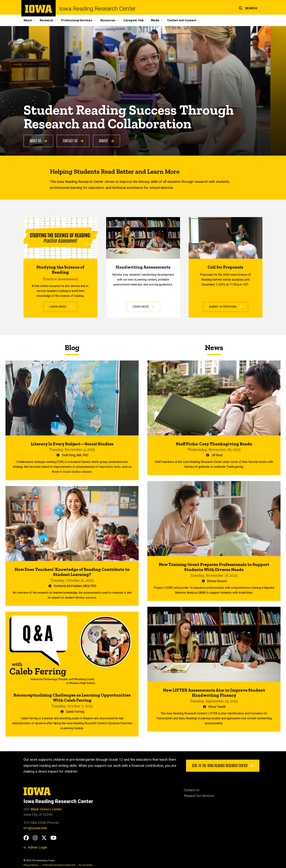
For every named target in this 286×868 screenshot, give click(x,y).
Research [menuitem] (46, 20)
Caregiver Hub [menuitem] (134, 20)
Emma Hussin (217, 581)
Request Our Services (199, 796)
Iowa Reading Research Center (97, 9)
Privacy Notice (31, 865)
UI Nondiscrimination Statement (59, 865)
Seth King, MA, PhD (75, 455)
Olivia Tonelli (217, 707)
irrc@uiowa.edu (35, 828)
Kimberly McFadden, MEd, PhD (75, 586)
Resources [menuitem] (108, 20)
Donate (107, 141)
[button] (248, 8)
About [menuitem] (28, 20)
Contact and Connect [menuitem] (182, 20)
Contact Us (73, 141)
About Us (38, 141)
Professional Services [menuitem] (77, 20)
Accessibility (86, 865)
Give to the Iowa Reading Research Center (223, 765)
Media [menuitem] (155, 20)
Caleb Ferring (75, 712)
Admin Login (37, 847)
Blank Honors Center (46, 809)
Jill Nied (217, 455)
